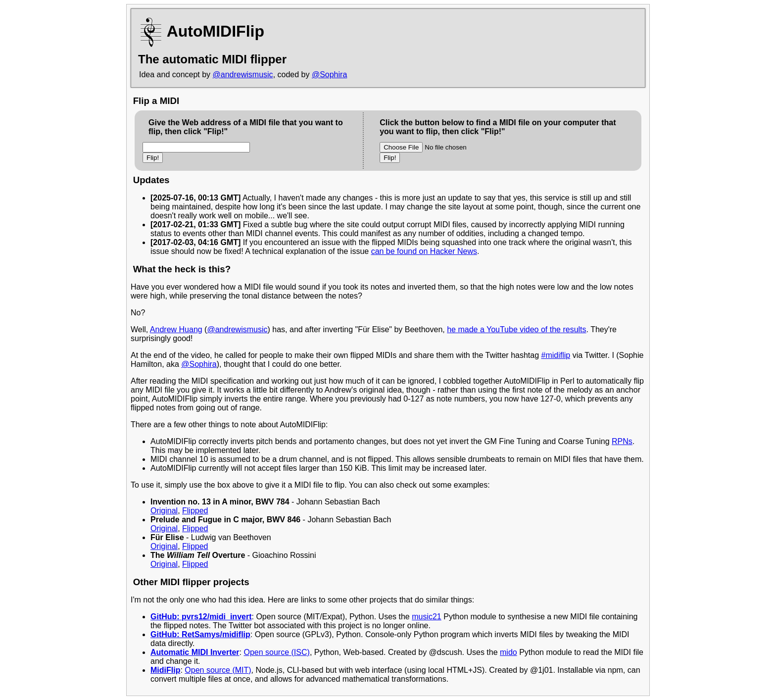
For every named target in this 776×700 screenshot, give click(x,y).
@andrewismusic (243, 75)
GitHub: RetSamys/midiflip (200, 634)
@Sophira (329, 75)
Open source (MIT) (218, 670)
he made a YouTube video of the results (516, 329)
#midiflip (556, 355)
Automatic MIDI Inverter (195, 652)
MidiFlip (165, 670)
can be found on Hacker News (424, 251)
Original (164, 511)
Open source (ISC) (276, 652)
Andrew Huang (176, 329)
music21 (427, 617)
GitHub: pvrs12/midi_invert (201, 617)
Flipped (195, 511)
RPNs (622, 441)
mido (509, 652)
